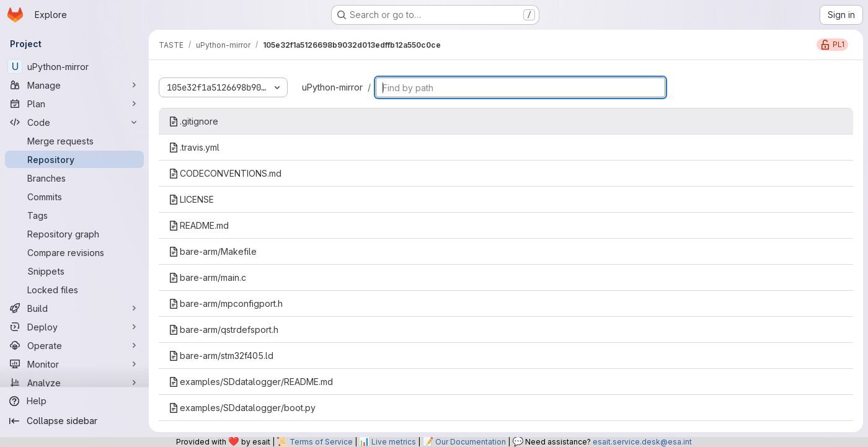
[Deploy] (74, 327)
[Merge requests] (74, 141)
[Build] (74, 308)
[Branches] (74, 178)
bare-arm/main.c (207, 277)
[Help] (74, 401)
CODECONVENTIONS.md (225, 173)
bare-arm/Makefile (213, 251)
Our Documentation (471, 442)
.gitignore (193, 121)
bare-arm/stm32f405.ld (221, 356)
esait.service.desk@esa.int (642, 442)
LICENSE (191, 199)
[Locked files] (74, 290)
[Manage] (74, 85)
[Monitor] (74, 364)
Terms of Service (321, 442)
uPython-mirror (332, 87)
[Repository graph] (74, 234)
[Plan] (74, 104)
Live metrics (394, 442)
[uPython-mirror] (74, 66)
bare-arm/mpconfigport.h (226, 303)
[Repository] (74, 159)
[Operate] (74, 345)
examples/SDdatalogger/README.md (251, 382)
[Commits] (74, 197)
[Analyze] (74, 383)
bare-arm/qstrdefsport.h (224, 330)
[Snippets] (74, 271)
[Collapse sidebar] (74, 421)
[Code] (74, 122)
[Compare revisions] (74, 252)
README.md (199, 225)
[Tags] (74, 215)
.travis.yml (194, 147)
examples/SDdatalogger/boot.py (242, 408)
